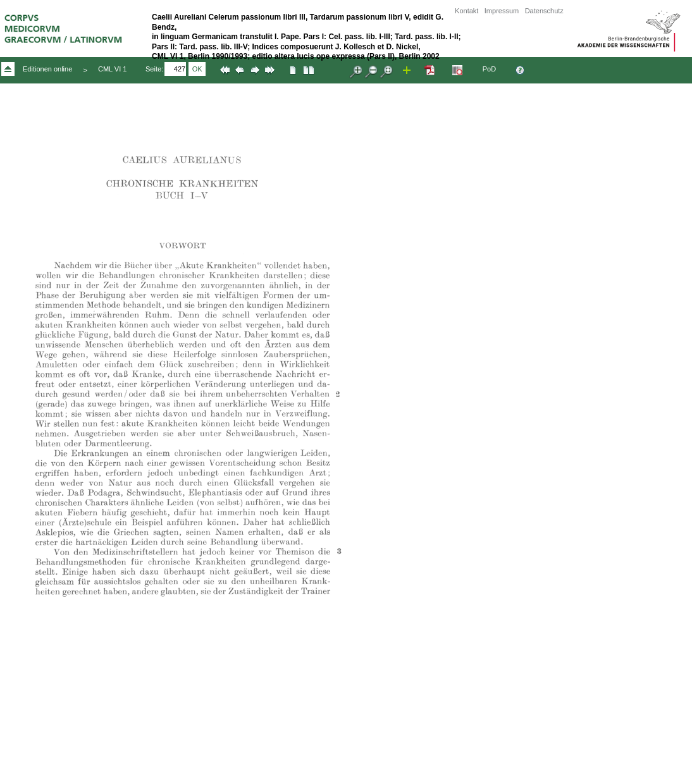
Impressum (502, 11)
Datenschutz (544, 11)
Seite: (154, 69)
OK (197, 69)
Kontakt (466, 11)
